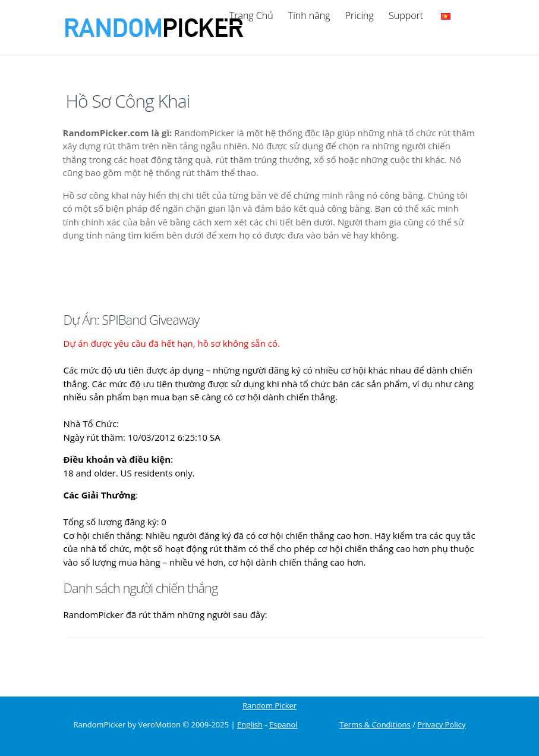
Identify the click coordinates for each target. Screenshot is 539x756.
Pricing (360, 15)
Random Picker (269, 706)
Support (406, 15)
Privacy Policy (441, 725)
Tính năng (309, 15)
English (250, 725)
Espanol (283, 725)
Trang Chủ (251, 15)
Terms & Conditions (375, 725)
